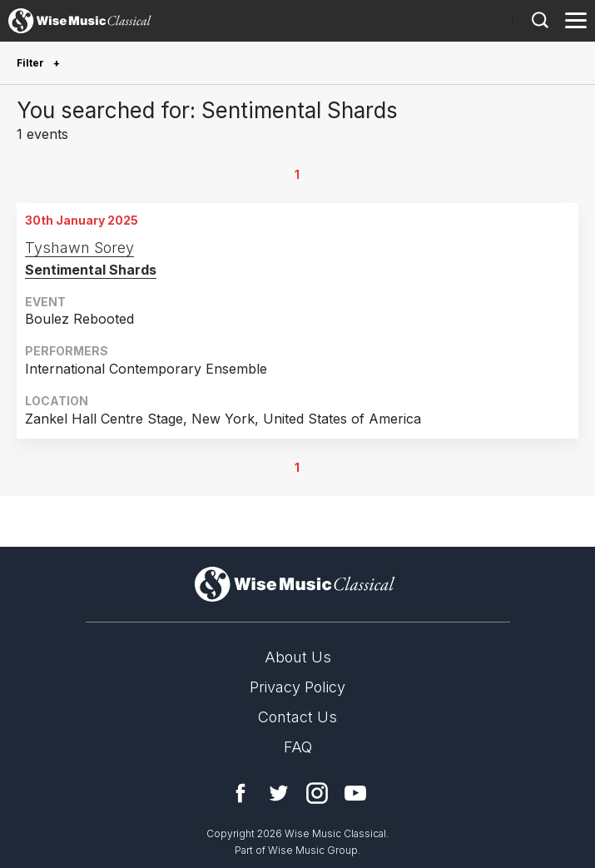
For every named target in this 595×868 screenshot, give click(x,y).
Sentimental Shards (91, 270)
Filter (32, 63)
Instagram (317, 793)
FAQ (298, 747)
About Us (298, 657)
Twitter (279, 793)
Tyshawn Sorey (79, 248)
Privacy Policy (297, 687)
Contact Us (297, 717)
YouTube (355, 793)
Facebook (240, 793)
